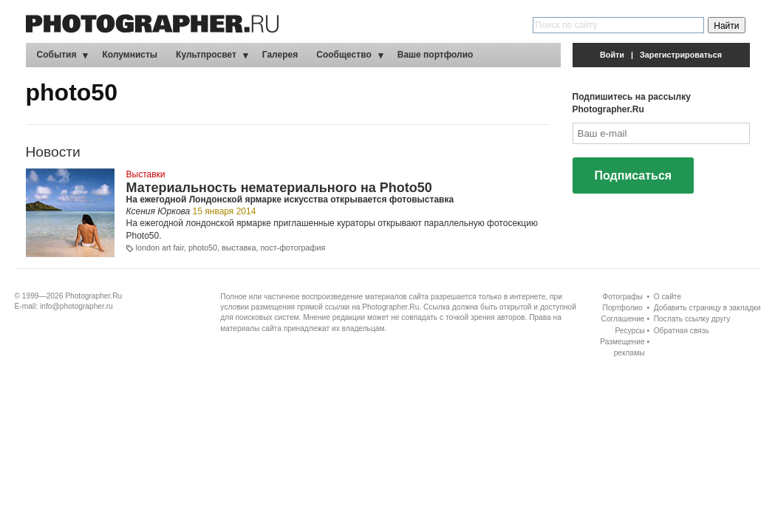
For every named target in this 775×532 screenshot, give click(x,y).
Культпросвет (206, 55)
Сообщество (344, 55)
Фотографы (623, 297)
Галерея (280, 55)
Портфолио (622, 308)
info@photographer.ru (76, 306)
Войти (612, 55)
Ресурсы (629, 331)
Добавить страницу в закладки (707, 308)
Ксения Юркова (158, 211)
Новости (53, 152)
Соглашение (623, 319)
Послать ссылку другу (692, 319)
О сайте (668, 297)
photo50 (203, 248)
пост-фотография (293, 248)
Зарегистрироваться (681, 55)
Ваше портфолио (436, 55)
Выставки (146, 174)
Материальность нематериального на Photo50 (279, 188)
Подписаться (634, 175)
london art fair (160, 248)
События (57, 55)
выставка (239, 248)
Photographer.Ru (93, 296)
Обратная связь (682, 331)
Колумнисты (130, 55)
